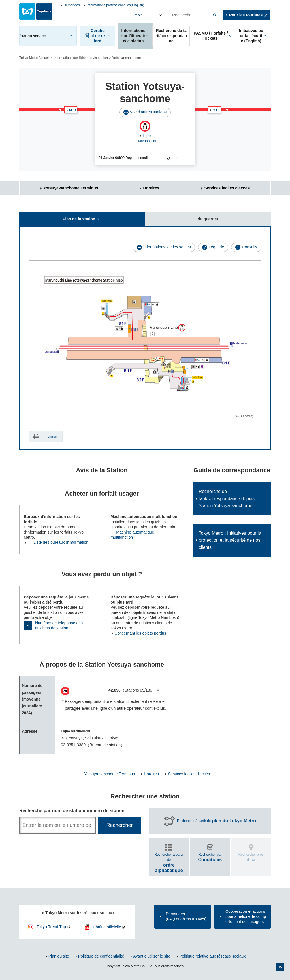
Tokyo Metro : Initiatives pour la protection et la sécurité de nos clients (230, 540)
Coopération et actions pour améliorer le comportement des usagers (246, 916)
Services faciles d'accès (227, 188)
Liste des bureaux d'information (61, 542)
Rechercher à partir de (217, 821)
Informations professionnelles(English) (115, 5)
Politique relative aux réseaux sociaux (212, 956)
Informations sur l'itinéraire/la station (81, 58)
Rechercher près (251, 857)
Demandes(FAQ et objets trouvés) (186, 916)
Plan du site (59, 956)
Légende (217, 247)
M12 (216, 110)
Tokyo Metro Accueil (34, 58)
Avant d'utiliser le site (152, 956)
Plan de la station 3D (60, 217)
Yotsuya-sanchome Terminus (71, 188)
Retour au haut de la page (280, 967)
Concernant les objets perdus (140, 633)
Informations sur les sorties (167, 247)
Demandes (72, 5)
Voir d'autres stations (148, 112)
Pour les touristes (246, 15)
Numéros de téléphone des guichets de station (59, 625)
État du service (33, 36)
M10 (72, 110)
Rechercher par (210, 857)
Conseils (250, 247)
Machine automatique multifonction (132, 535)
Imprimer (50, 437)
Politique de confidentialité (101, 956)
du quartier (182, 217)
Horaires (151, 188)
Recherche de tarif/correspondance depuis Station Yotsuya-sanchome (227, 499)
